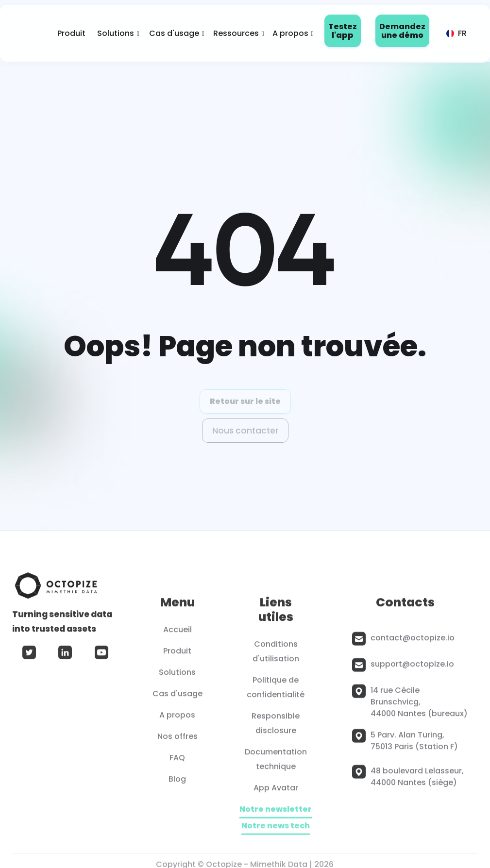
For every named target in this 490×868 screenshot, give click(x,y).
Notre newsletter (276, 813)
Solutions (116, 33)
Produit (71, 33)
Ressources (236, 33)
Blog (177, 782)
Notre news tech (276, 829)
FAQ (177, 761)
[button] (116, 33)
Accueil (177, 633)
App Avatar (276, 791)
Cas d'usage (174, 33)
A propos (290, 33)
